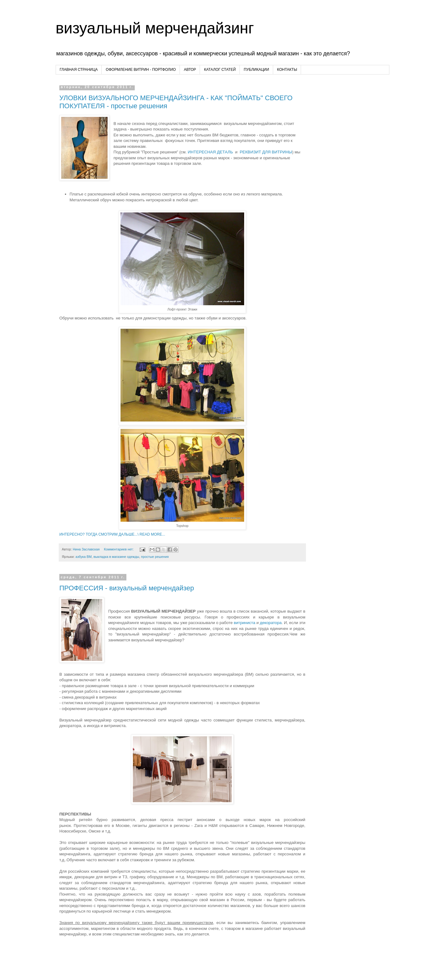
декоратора (271, 623)
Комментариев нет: (119, 549)
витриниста (244, 623)
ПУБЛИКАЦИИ (256, 70)
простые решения (155, 557)
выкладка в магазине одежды (116, 557)
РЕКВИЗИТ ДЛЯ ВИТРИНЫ (266, 152)
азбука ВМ (83, 557)
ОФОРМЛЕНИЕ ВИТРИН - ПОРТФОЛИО (141, 70)
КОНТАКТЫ (287, 70)
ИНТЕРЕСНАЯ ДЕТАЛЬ (210, 152)
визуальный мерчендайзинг (155, 28)
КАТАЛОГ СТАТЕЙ (220, 70)
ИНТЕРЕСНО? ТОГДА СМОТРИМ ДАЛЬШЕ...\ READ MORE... (112, 534)
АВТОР (190, 70)
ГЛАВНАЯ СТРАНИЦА (79, 70)
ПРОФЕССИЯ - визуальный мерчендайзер (127, 588)
